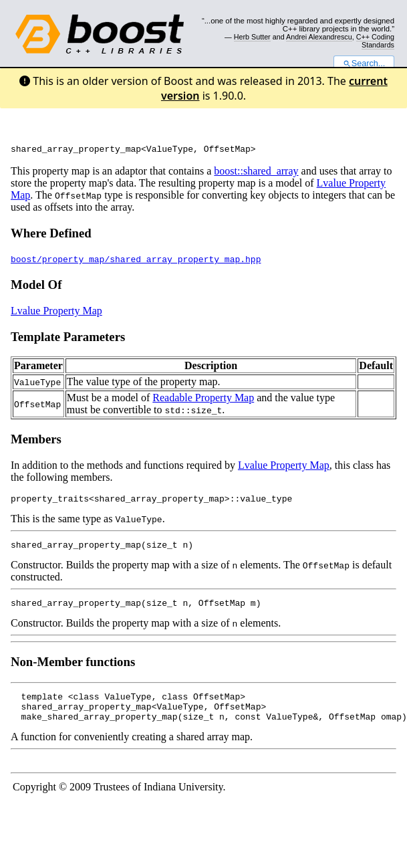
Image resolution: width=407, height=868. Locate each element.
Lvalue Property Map (56, 313)
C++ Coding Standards (375, 41)
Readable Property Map (203, 400)
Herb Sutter (252, 37)
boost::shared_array (256, 173)
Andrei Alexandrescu (319, 37)
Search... (364, 64)
